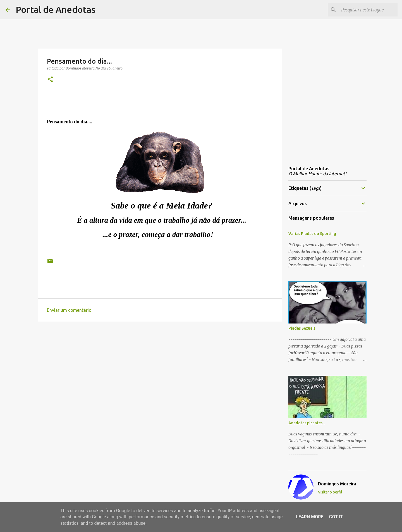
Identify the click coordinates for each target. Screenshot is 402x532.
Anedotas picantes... (307, 423)
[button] (50, 80)
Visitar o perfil (330, 492)
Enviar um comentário (69, 310)
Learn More (310, 517)
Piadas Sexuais (302, 328)
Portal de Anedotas (56, 9)
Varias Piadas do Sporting (312, 234)
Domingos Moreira (337, 484)
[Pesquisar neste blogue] (368, 10)
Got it (336, 517)
